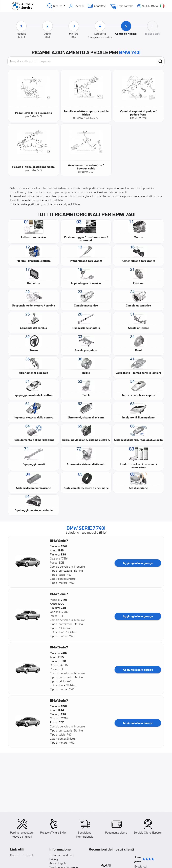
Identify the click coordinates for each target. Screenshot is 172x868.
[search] (160, 61)
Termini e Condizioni (62, 855)
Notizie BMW (148, 6)
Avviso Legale (58, 863)
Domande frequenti (22, 855)
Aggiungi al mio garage (138, 563)
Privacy (54, 859)
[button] (28, 562)
